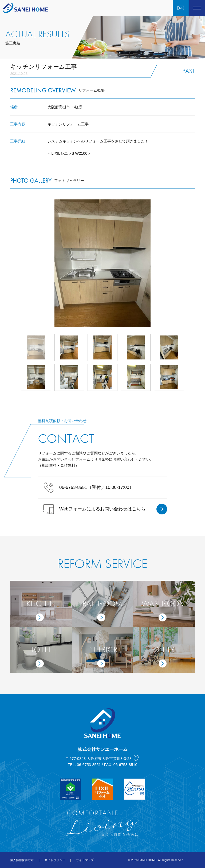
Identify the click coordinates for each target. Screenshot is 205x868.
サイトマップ (85, 860)
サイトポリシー (55, 860)
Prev (10, 263)
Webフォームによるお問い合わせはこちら (105, 509)
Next (195, 263)
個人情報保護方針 (22, 860)
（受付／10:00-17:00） (88, 488)
